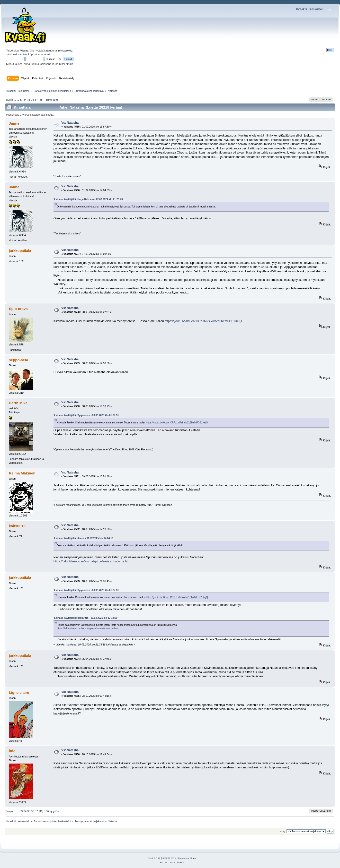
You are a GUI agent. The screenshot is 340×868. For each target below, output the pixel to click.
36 (33, 100)
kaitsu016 (17, 526)
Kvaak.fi (302, 9)
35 (29, 100)
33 (21, 100)
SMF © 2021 (169, 858)
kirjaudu (49, 51)
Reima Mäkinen (22, 473)
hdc (12, 751)
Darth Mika (18, 403)
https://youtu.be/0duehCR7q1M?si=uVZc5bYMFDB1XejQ (203, 321)
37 (36, 100)
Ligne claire (19, 692)
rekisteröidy (65, 51)
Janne (14, 123)
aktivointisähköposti (25, 54)
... (18, 100)
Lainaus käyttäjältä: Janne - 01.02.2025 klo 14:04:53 (84, 538)
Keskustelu (317, 9)
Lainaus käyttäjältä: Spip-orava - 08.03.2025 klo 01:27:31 (87, 415)
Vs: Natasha (70, 123)
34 (25, 100)
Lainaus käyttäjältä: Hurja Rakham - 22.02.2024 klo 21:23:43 (89, 199)
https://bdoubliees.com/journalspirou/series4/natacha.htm (92, 561)
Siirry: (283, 831)
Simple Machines (187, 858)
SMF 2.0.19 (154, 858)
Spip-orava (18, 309)
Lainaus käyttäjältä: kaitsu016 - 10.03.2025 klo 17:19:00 (86, 618)
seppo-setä (18, 360)
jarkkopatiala (20, 251)
